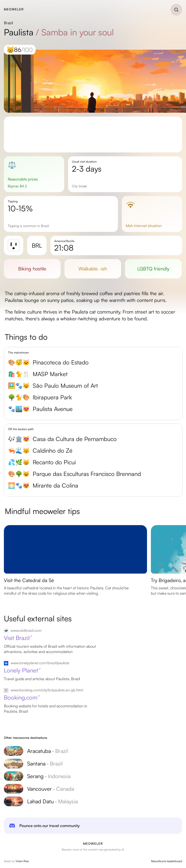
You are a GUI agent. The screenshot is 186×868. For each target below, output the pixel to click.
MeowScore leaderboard (167, 861)
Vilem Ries (22, 861)
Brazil (8, 23)
